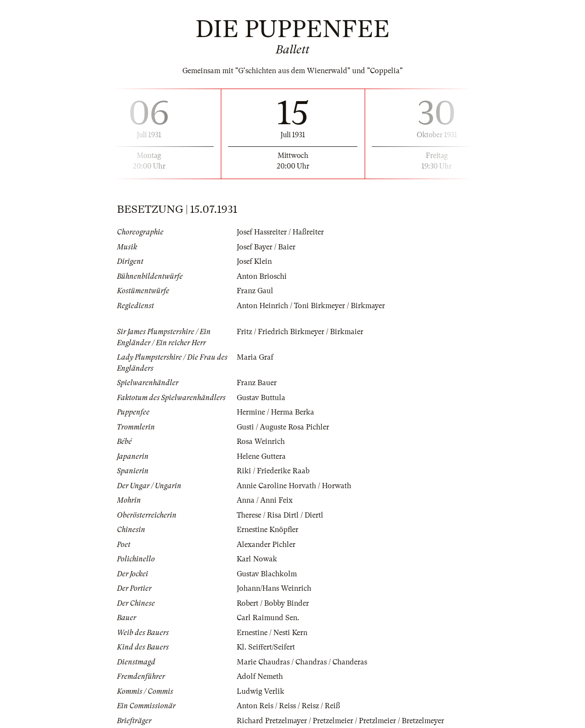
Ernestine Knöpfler (267, 530)
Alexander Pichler (266, 545)
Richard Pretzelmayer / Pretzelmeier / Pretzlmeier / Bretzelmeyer (340, 721)
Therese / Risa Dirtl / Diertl (280, 515)
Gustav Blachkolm (267, 574)
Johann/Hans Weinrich (274, 588)
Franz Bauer (257, 383)
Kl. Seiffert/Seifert (266, 647)
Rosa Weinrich (261, 442)
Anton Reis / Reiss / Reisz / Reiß (288, 706)
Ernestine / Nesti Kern (272, 633)
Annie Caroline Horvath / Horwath (294, 486)
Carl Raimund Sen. (268, 618)
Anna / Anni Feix (265, 500)
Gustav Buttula (261, 398)
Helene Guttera (261, 456)
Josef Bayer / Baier (266, 247)
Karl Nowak (257, 559)
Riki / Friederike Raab (273, 471)
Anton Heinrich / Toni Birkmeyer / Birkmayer (311, 306)
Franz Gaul (255, 291)
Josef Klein (254, 261)
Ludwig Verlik (261, 691)
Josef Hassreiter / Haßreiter (280, 232)
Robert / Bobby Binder (273, 603)
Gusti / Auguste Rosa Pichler (283, 427)
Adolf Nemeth (260, 676)
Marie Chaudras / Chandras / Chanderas (302, 662)
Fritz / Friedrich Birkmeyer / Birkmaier (300, 332)
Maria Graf (255, 357)
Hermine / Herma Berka (275, 412)
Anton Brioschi (262, 276)
